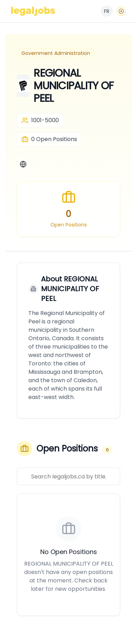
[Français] (107, 11)
